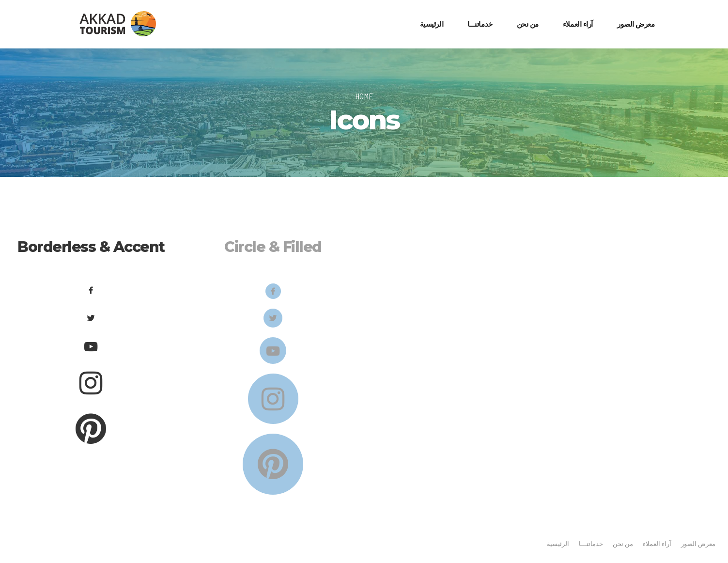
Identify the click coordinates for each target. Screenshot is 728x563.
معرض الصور (636, 24)
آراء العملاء (578, 24)
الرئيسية (432, 24)
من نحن (528, 24)
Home (364, 96)
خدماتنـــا (480, 24)
